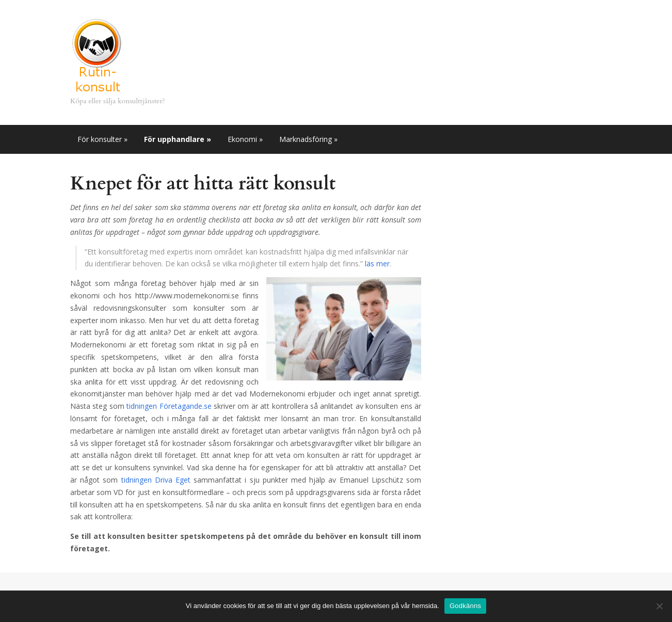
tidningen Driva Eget (156, 480)
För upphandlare (178, 139)
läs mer (377, 264)
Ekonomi (245, 139)
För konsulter (102, 139)
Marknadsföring (308, 139)
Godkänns (465, 606)
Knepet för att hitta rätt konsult (203, 184)
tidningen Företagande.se (169, 406)
